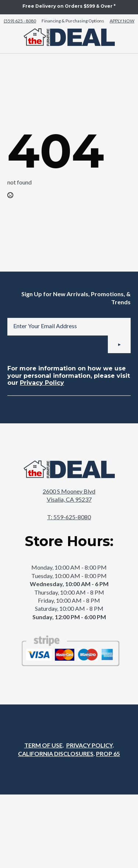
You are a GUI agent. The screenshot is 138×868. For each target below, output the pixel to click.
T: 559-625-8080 (69, 517)
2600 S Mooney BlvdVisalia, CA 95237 (69, 495)
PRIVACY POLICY (89, 745)
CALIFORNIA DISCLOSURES (56, 754)
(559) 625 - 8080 (20, 21)
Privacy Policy (42, 383)
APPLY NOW (122, 21)
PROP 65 (108, 754)
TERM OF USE (43, 745)
